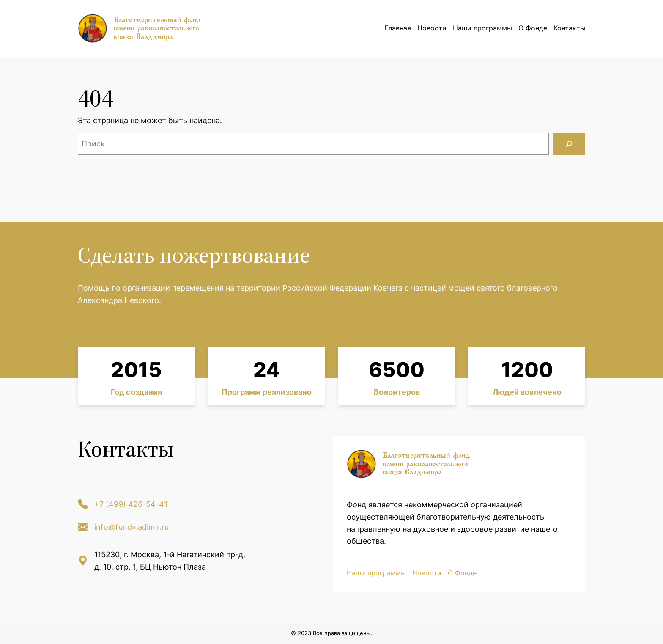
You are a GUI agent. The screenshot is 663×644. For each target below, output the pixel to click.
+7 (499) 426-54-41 (131, 504)
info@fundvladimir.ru (132, 527)
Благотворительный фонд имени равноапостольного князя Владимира (157, 28)
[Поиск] (569, 144)
